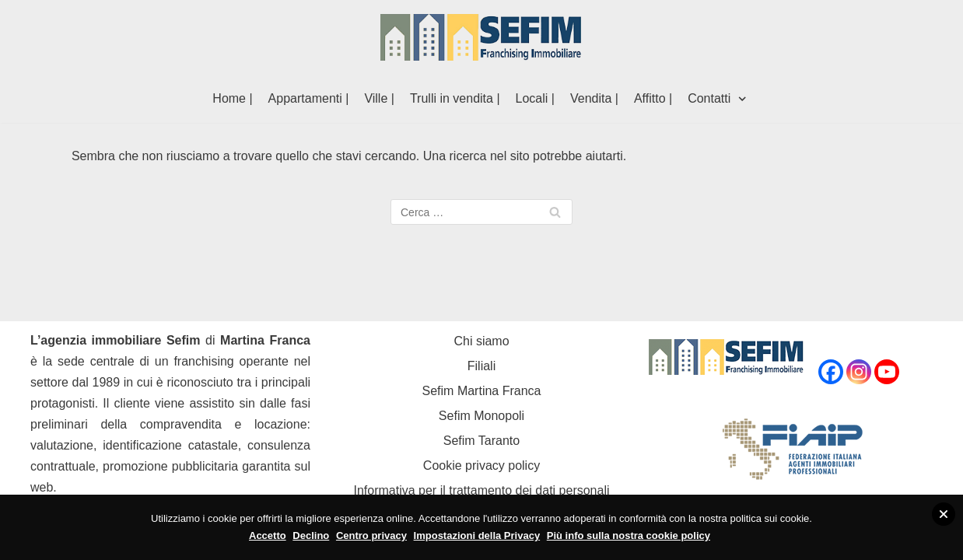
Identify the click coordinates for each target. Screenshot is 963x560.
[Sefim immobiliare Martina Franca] (481, 37)
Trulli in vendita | (455, 98)
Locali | (535, 98)
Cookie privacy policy (481, 465)
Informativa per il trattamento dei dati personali (481, 490)
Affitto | (653, 98)
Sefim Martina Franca (482, 391)
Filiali (481, 366)
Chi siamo (481, 341)
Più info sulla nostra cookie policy (629, 535)
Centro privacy (371, 535)
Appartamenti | (309, 98)
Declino (311, 535)
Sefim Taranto (481, 441)
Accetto (268, 535)
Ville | (379, 98)
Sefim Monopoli (481, 416)
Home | (232, 98)
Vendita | (594, 98)
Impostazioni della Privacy (477, 535)
